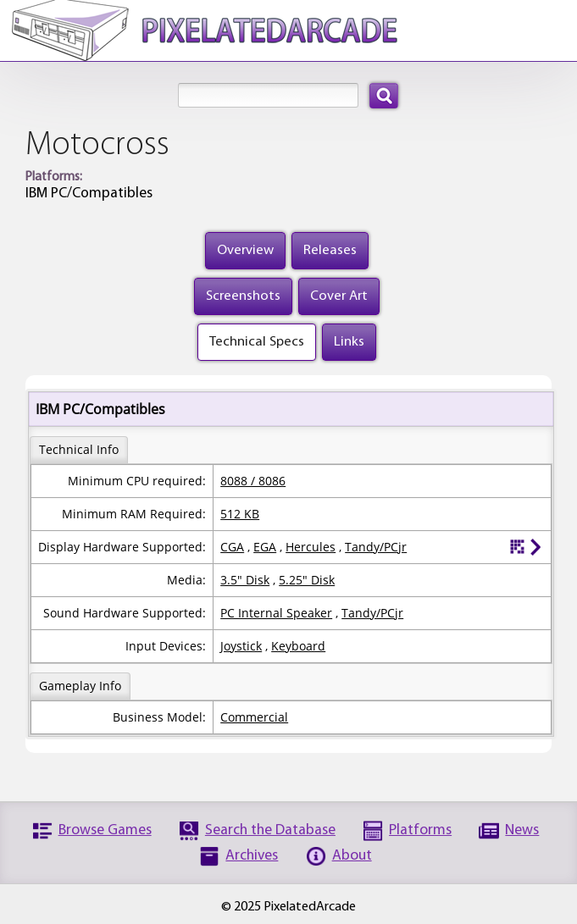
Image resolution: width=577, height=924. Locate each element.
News (522, 830)
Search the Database (270, 830)
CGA (232, 547)
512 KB (240, 514)
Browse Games (105, 830)
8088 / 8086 (253, 481)
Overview (245, 250)
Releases (330, 250)
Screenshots (243, 296)
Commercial (254, 717)
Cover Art (339, 296)
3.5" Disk (245, 580)
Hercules (311, 547)
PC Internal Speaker (276, 613)
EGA (265, 547)
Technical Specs (257, 342)
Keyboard (298, 646)
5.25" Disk (307, 580)
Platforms (420, 830)
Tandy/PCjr (376, 547)
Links (349, 342)
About (352, 856)
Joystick (241, 646)
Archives (252, 856)
